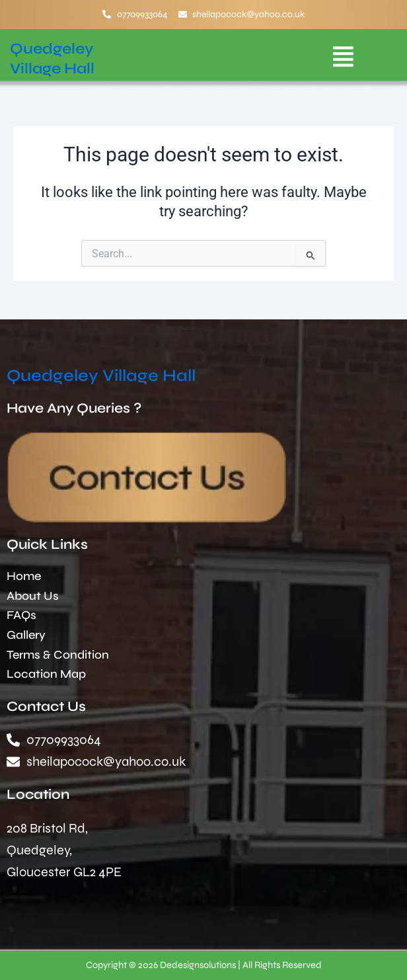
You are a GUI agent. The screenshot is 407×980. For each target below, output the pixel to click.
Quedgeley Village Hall (101, 376)
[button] (343, 59)
